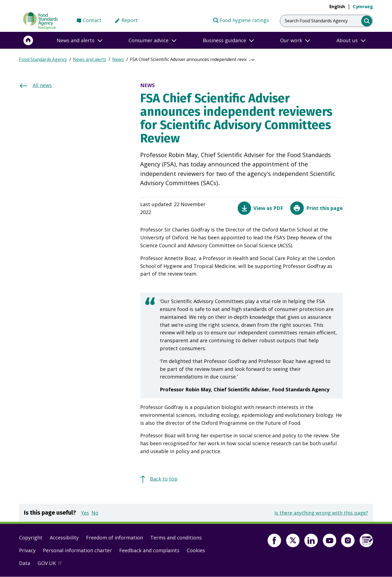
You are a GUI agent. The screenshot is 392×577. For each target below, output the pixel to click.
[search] (367, 21)
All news (42, 85)
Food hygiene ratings (241, 20)
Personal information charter (77, 550)
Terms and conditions (176, 538)
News (118, 59)
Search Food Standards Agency (316, 21)
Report (130, 20)
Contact (92, 20)
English (337, 7)
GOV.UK (52, 564)
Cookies (196, 550)
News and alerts (90, 59)
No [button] (95, 513)
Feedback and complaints (149, 550)
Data (25, 563)
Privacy (27, 550)
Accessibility (64, 538)
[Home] (28, 40)
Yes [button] (85, 513)
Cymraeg (363, 7)
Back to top (164, 479)
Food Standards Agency (43, 59)
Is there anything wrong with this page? (321, 513)
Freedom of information (114, 538)
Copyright (31, 538)
